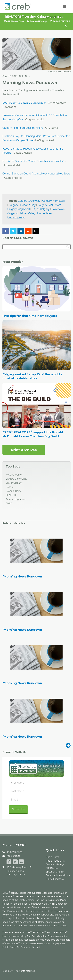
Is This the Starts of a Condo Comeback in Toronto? (33, 161)
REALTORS (12, 495)
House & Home (14, 491)
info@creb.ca (13, 856)
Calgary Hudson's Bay (22, 205)
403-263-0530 (15, 852)
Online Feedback (55, 879)
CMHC (9, 503)
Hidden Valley (27, 213)
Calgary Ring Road (19, 209)
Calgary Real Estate (49, 205)
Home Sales (45, 213)
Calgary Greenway (29, 201)
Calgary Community (16, 479)
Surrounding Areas (16, 499)
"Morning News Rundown (22, 577)
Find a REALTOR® (60, 21)
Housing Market (14, 475)
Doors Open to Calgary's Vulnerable (24, 103)
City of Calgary (41, 209)
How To (10, 487)
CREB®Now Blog (14, 21)
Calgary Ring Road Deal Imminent (23, 128)
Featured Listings (37, 21)
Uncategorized (16, 218)
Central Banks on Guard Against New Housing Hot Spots (36, 174)
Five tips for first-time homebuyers (30, 316)
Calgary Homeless (53, 201)
